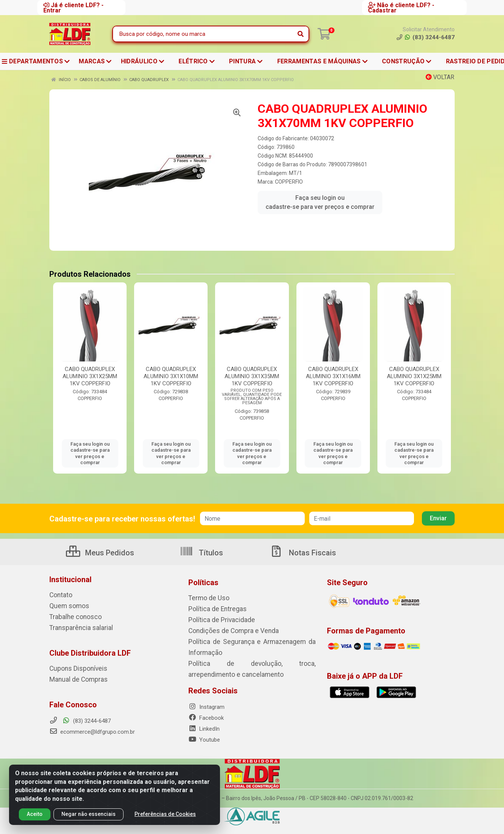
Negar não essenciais (89, 814)
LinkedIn (204, 726)
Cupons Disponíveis (74, 667)
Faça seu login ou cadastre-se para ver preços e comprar (320, 202)
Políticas (203, 583)
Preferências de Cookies (165, 814)
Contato (60, 595)
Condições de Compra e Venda (227, 630)
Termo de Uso (206, 598)
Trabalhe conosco (72, 616)
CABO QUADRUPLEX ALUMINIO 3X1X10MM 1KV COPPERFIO (171, 376)
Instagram (206, 704)
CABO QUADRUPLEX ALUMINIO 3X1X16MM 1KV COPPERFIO (333, 376)
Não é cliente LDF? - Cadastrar (401, 8)
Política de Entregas (213, 609)
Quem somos (66, 606)
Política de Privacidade (216, 619)
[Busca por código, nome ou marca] (203, 34)
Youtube (204, 737)
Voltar (440, 77)
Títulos (201, 553)
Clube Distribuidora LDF (90, 652)
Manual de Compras (74, 678)
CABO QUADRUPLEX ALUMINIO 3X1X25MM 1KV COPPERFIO (90, 376)
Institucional (70, 580)
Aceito (35, 814)
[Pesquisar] (301, 34)
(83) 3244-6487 (80, 719)
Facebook (206, 715)
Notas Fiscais (303, 553)
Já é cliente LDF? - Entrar (73, 8)
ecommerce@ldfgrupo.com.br (92, 730)
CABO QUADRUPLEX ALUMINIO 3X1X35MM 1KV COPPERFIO (252, 376)
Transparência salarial (76, 627)
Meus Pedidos (100, 553)
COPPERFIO (289, 182)
